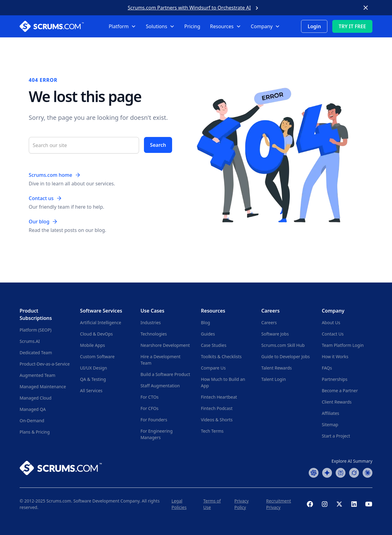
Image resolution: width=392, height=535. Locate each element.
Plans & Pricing (35, 432)
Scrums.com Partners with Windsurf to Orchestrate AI (189, 8)
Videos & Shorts (217, 420)
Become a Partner (340, 391)
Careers (269, 323)
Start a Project (336, 436)
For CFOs (150, 408)
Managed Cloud (36, 398)
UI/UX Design (93, 368)
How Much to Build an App (223, 382)
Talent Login (273, 379)
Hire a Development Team (161, 360)
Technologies (154, 334)
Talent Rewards (276, 368)
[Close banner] (366, 8)
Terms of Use (212, 504)
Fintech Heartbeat (219, 397)
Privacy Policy (241, 504)
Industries (151, 323)
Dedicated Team (36, 353)
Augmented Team (38, 375)
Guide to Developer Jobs (285, 357)
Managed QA (33, 409)
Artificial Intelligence (100, 323)
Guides (208, 334)
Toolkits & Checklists (221, 357)
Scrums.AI (30, 341)
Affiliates (331, 413)
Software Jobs (275, 334)
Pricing (192, 26)
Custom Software (97, 357)
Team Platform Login (343, 345)
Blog (205, 323)
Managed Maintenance (43, 387)
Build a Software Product (165, 374)
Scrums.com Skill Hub (283, 345)
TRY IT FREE (352, 26)
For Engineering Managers (157, 434)
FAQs (327, 368)
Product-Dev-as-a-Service (45, 364)
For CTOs (150, 397)
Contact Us (333, 334)
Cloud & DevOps (96, 334)
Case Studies (214, 345)
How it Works (335, 357)
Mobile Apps (92, 345)
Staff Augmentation (160, 386)
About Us (331, 323)
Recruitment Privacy (279, 504)
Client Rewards (337, 402)
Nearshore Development (165, 345)
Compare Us (213, 368)
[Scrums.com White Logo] (56, 26)
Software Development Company (107, 501)
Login (314, 26)
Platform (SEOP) (36, 330)
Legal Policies (179, 504)
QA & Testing (93, 379)
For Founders (154, 420)
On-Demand (32, 421)
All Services (91, 391)
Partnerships (335, 379)
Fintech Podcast (217, 408)
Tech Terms (212, 431)
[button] (122, 26)
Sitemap (330, 425)
